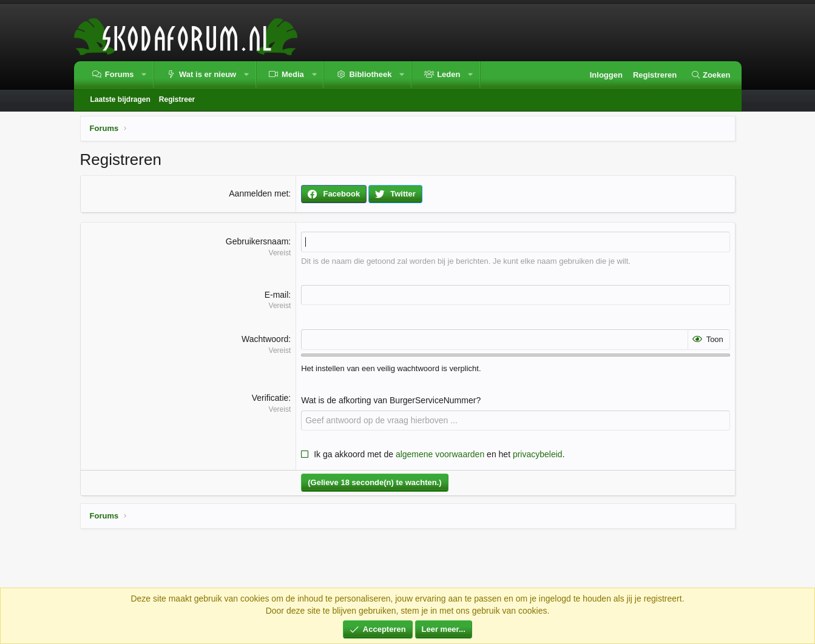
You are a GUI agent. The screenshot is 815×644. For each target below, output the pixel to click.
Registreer (177, 99)
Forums (120, 74)
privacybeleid (538, 454)
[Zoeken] (711, 75)
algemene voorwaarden (440, 454)
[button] (144, 75)
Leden (448, 74)
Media (293, 74)
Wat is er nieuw (208, 74)
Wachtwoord (265, 339)
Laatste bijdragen (120, 99)
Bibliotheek (370, 74)
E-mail (277, 295)
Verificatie (270, 398)
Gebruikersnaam (257, 241)
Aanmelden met (259, 193)
